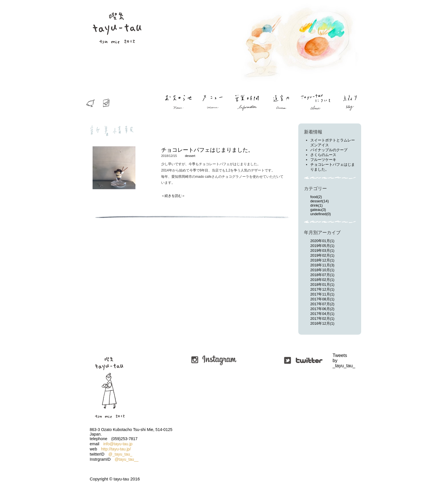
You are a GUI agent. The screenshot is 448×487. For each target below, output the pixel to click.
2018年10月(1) (322, 270)
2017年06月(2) (322, 309)
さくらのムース (323, 155)
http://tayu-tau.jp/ (116, 449)
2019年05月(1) (322, 246)
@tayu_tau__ (127, 459)
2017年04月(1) (322, 314)
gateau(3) (318, 210)
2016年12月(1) (322, 323)
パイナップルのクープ (329, 150)
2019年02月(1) (322, 255)
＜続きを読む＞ (173, 196)
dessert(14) (320, 201)
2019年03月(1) (322, 251)
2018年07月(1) (322, 275)
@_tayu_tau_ (120, 454)
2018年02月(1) (322, 280)
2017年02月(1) (322, 319)
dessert (190, 156)
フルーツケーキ (323, 160)
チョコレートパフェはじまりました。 (207, 150)
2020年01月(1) (322, 241)
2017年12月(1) (322, 289)
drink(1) (316, 205)
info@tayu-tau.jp (118, 444)
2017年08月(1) (322, 299)
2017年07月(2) (322, 304)
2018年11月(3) (322, 265)
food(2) (316, 197)
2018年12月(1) (322, 260)
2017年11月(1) (322, 294)
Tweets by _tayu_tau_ (333, 361)
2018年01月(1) (322, 285)
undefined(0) (321, 214)
